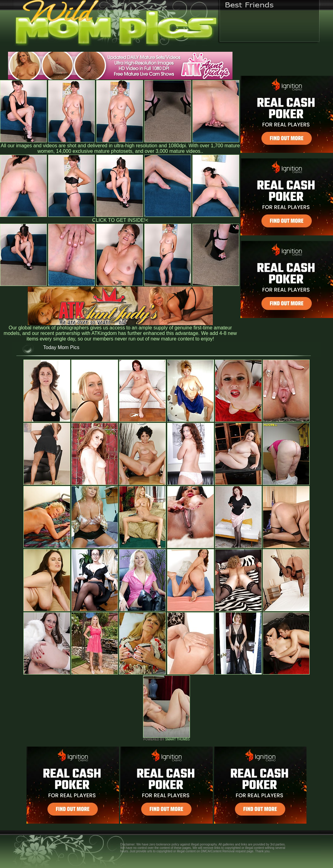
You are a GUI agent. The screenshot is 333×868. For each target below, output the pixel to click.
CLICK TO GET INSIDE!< (120, 220)
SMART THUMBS (177, 739)
